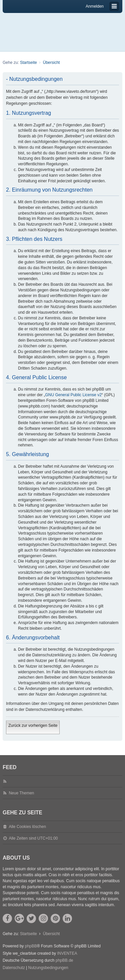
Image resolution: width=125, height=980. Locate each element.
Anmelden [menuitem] (95, 6)
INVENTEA (67, 953)
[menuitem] (14, 968)
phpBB (31, 946)
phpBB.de (64, 960)
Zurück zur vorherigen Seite (33, 726)
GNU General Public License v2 (73, 395)
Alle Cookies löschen (27, 827)
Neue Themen (21, 793)
